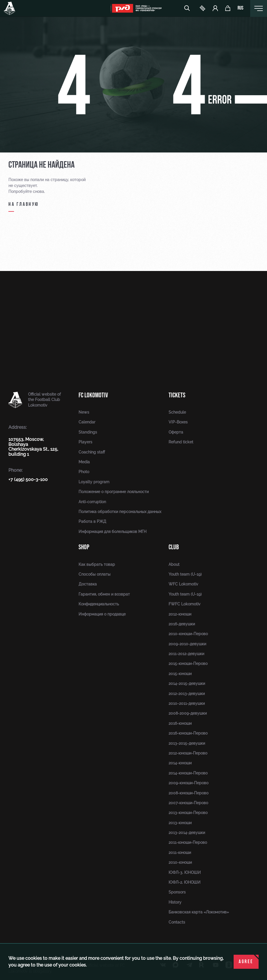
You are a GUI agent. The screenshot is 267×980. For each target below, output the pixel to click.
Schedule (177, 412)
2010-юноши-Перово (188, 634)
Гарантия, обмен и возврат (104, 594)
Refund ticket (181, 442)
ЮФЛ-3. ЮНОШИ (185, 872)
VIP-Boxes (178, 422)
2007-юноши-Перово (188, 803)
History (175, 902)
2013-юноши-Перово (188, 813)
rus (240, 8)
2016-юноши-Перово (188, 733)
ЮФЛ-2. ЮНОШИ (185, 882)
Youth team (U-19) (185, 574)
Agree (246, 962)
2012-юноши (180, 614)
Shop (84, 547)
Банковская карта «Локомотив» (199, 912)
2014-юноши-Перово (188, 773)
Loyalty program (94, 482)
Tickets (177, 395)
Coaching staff (92, 452)
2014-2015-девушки (187, 683)
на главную (24, 205)
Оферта (176, 432)
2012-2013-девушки (187, 694)
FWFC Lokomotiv (185, 604)
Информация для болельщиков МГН (112, 532)
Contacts (177, 922)
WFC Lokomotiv (183, 584)
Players (85, 442)
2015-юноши (180, 674)
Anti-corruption (92, 502)
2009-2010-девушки (187, 644)
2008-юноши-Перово (188, 793)
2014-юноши (180, 763)
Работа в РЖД (92, 521)
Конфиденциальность (99, 604)
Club (174, 547)
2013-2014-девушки (187, 833)
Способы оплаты (95, 574)
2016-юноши (180, 723)
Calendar (87, 422)
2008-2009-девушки (188, 713)
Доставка (88, 584)
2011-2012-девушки (186, 654)
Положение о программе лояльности (114, 492)
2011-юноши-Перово (188, 842)
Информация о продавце (102, 614)
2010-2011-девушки (187, 703)
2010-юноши (180, 862)
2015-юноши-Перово (188, 664)
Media (84, 462)
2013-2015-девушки (187, 743)
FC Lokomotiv (93, 395)
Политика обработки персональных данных (120, 512)
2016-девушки (182, 624)
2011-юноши (180, 853)
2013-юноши (180, 823)
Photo (84, 472)
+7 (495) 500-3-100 (28, 479)
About (174, 564)
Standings (88, 432)
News (84, 412)
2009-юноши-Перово (188, 783)
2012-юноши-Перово (188, 753)
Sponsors (177, 892)
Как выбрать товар (97, 564)
